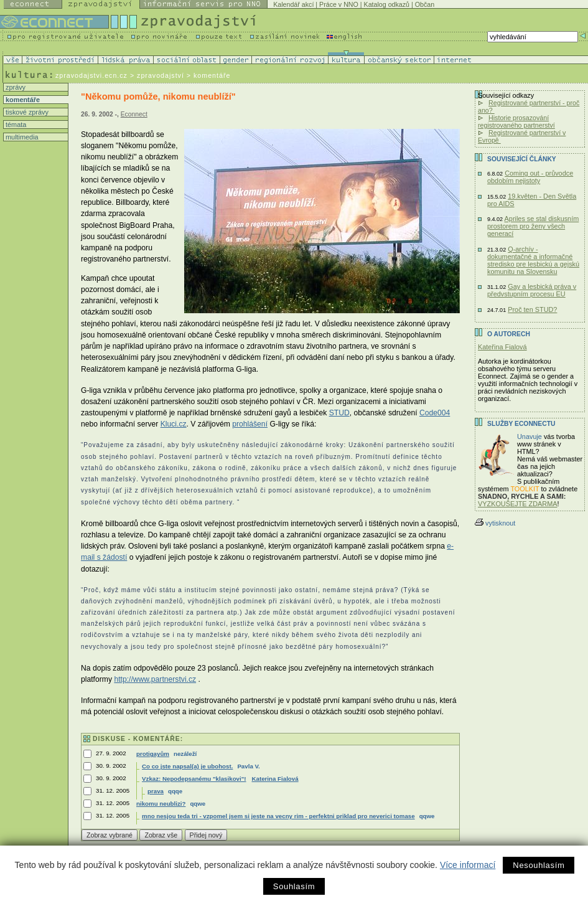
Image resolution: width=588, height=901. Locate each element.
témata (15, 125)
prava (156, 791)
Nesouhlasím (539, 865)
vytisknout (495, 523)
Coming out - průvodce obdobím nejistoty (530, 177)
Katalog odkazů (387, 4)
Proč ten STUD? (532, 309)
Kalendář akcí (293, 4)
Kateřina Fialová (502, 347)
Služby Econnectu (521, 424)
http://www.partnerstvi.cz (155, 679)
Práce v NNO (339, 4)
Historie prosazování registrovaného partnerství (516, 121)
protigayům (153, 754)
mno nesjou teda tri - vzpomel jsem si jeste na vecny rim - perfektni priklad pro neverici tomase (278, 816)
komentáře (22, 100)
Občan (425, 4)
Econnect (134, 114)
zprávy (15, 87)
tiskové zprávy (26, 112)
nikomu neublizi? (161, 804)
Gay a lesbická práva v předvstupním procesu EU (532, 290)
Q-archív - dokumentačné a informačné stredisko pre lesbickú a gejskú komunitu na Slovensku (533, 260)
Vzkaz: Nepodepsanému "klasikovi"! (194, 779)
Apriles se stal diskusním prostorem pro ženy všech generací (533, 226)
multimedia (21, 137)
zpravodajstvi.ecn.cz (91, 75)
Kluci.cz (174, 424)
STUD (339, 413)
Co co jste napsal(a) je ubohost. (187, 766)
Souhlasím (294, 886)
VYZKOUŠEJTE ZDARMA (518, 504)
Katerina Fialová (275, 779)
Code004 (435, 413)
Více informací (468, 865)
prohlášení (250, 424)
